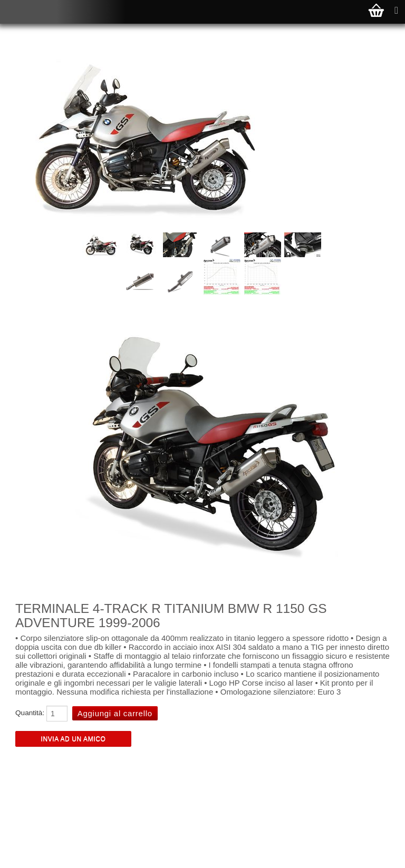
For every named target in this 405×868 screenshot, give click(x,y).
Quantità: (30, 713)
